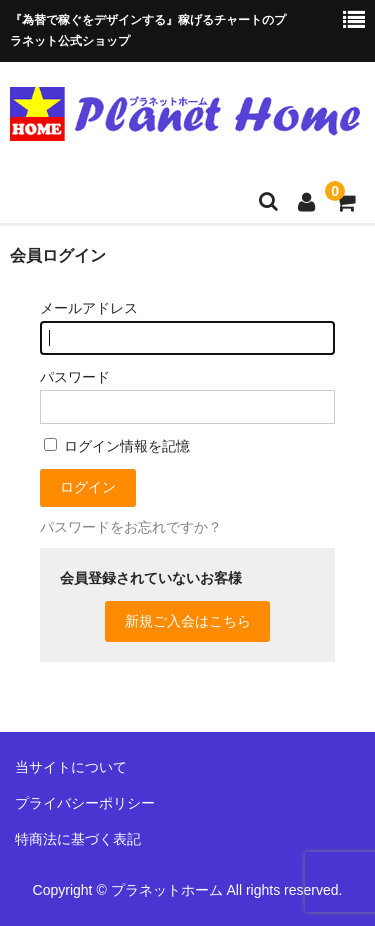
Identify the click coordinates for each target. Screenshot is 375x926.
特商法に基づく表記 (78, 839)
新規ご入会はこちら (188, 621)
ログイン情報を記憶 (117, 446)
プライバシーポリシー (85, 803)
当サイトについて (71, 767)
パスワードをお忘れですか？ (131, 527)
